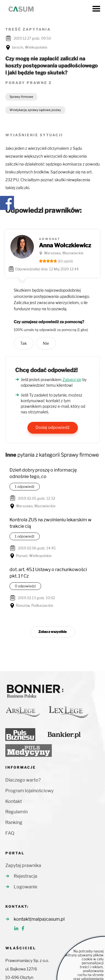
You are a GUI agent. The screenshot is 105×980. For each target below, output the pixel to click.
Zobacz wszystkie (53, 632)
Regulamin (17, 812)
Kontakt (14, 801)
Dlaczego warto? (23, 780)
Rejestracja (25, 876)
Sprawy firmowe (21, 97)
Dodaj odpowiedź (53, 427)
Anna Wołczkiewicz (65, 245)
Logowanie (25, 887)
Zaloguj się (72, 380)
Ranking (14, 822)
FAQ (10, 833)
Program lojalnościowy (29, 791)
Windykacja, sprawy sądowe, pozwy (35, 110)
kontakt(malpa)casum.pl (39, 919)
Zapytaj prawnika (23, 865)
